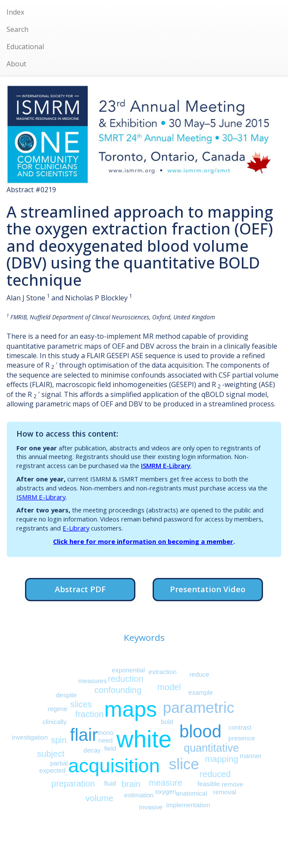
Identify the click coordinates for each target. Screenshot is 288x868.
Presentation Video (208, 589)
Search (17, 29)
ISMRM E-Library (166, 465)
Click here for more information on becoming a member (143, 541)
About (16, 64)
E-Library (76, 528)
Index (15, 12)
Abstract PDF (80, 589)
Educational (25, 47)
